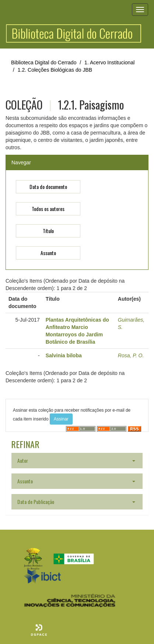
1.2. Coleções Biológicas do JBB (55, 70)
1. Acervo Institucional (109, 62)
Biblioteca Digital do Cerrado (44, 62)
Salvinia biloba (64, 355)
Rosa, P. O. (131, 355)
